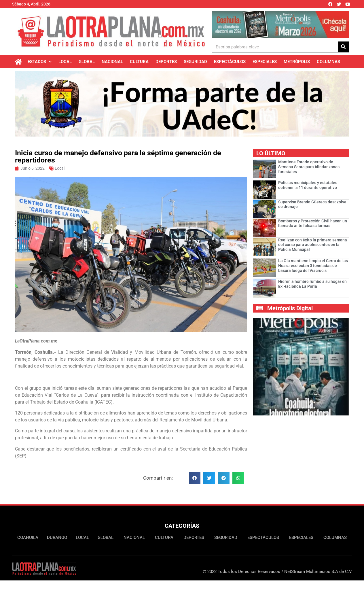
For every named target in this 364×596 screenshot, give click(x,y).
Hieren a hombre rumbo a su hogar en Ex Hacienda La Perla (312, 284)
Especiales (265, 62)
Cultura (139, 62)
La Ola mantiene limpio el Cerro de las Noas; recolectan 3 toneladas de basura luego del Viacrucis (313, 266)
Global (87, 62)
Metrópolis (297, 62)
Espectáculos (230, 62)
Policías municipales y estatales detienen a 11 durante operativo (308, 185)
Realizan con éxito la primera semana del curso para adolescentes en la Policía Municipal (313, 245)
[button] (195, 478)
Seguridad (195, 62)
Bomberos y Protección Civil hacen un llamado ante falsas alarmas (313, 223)
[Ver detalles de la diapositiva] (280, 24)
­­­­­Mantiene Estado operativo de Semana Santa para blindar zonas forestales (309, 167)
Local (65, 62)
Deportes (166, 62)
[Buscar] (343, 47)
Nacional (112, 62)
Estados (40, 62)
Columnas (328, 62)
